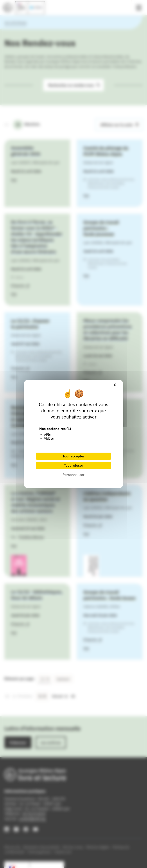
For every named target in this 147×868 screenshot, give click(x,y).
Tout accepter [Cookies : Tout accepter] (73, 456)
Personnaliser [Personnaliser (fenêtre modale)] (73, 475)
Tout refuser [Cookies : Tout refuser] (73, 465)
